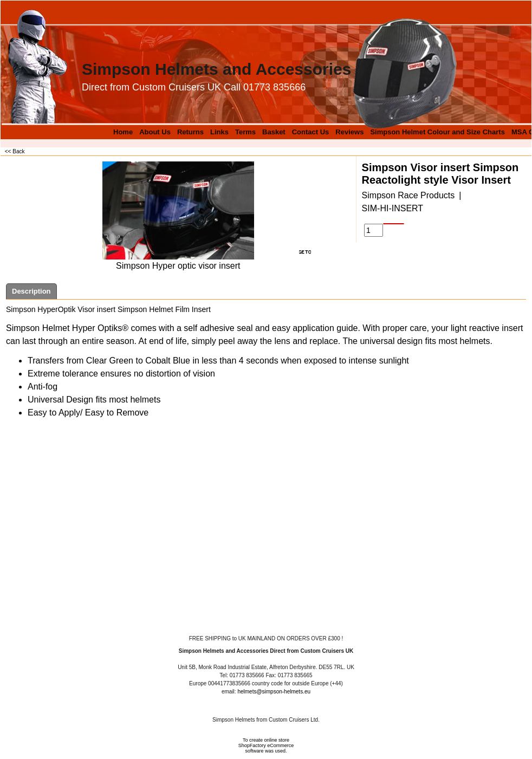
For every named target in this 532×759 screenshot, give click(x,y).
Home (123, 132)
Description (31, 291)
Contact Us (311, 132)
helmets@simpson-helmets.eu (274, 692)
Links (219, 132)
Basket (274, 132)
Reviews (349, 132)
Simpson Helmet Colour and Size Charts (437, 132)
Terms (245, 132)
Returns (190, 132)
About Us (155, 132)
